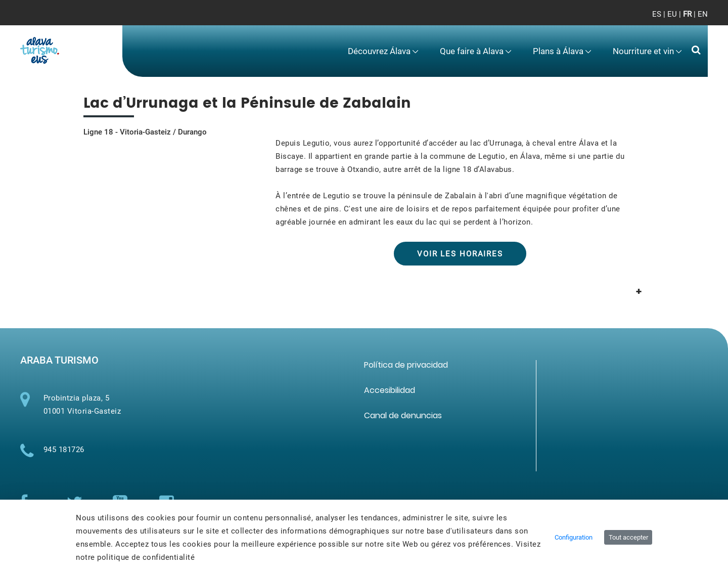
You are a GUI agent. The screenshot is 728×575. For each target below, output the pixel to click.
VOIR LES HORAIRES (460, 254)
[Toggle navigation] (692, 20)
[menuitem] (383, 51)
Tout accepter (628, 537)
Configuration (574, 537)
